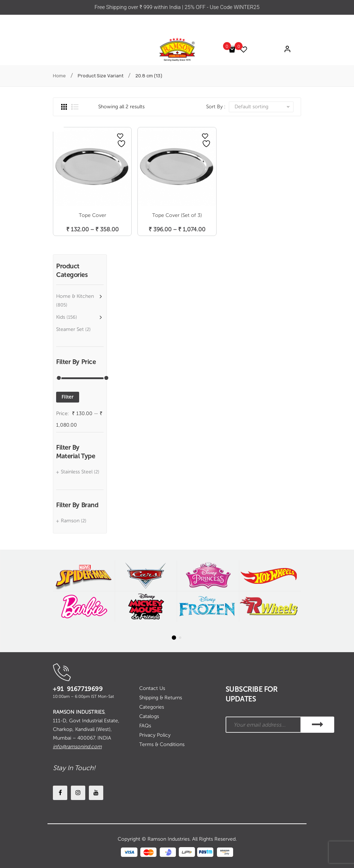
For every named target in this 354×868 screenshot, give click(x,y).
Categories (152, 707)
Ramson (70, 521)
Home (59, 76)
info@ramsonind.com (77, 747)
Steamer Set (70, 329)
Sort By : (216, 107)
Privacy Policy (155, 735)
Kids (61, 317)
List (75, 107)
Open (58, 127)
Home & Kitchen (75, 296)
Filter (68, 397)
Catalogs (149, 716)
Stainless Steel (77, 472)
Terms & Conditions (162, 744)
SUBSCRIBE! (318, 725)
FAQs (145, 726)
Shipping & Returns (161, 698)
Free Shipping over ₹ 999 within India (138, 7)
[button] (174, 637)
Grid (64, 107)
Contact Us (152, 688)
